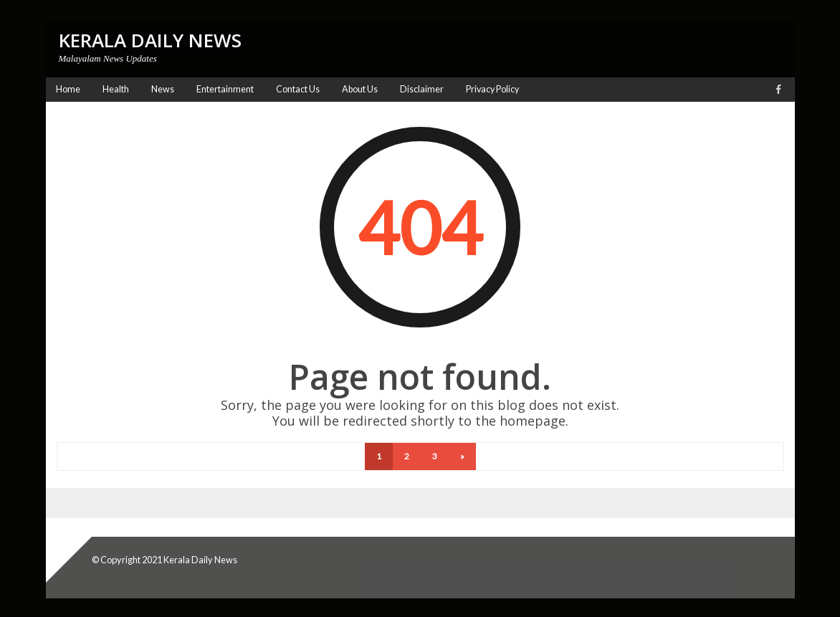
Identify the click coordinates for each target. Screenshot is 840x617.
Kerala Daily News (200, 560)
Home (68, 89)
